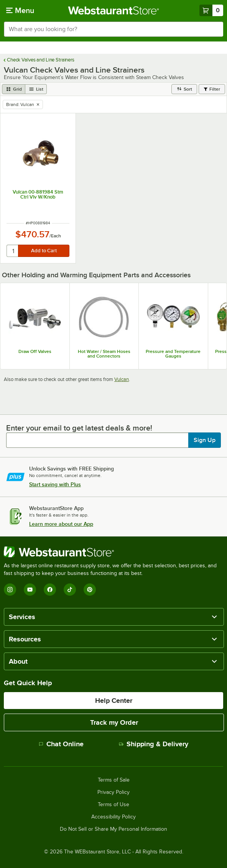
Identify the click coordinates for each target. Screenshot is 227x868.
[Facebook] (50, 590)
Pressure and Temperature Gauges (173, 354)
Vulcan (122, 379)
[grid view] (14, 89)
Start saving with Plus (55, 484)
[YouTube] (30, 590)
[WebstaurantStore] (113, 552)
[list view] (36, 89)
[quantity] (13, 251)
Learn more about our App (61, 524)
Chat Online (61, 744)
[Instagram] (10, 590)
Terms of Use (113, 805)
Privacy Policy (113, 792)
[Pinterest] (90, 590)
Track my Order (114, 722)
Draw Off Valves (35, 351)
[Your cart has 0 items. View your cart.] (211, 10)
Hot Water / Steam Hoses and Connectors (104, 354)
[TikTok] (70, 590)
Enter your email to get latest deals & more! (79, 428)
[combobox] (113, 29)
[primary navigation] (20, 10)
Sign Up (205, 440)
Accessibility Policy (113, 817)
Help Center (114, 701)
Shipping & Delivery (154, 744)
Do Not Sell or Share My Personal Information (113, 829)
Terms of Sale (114, 780)
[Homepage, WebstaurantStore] (114, 10)
